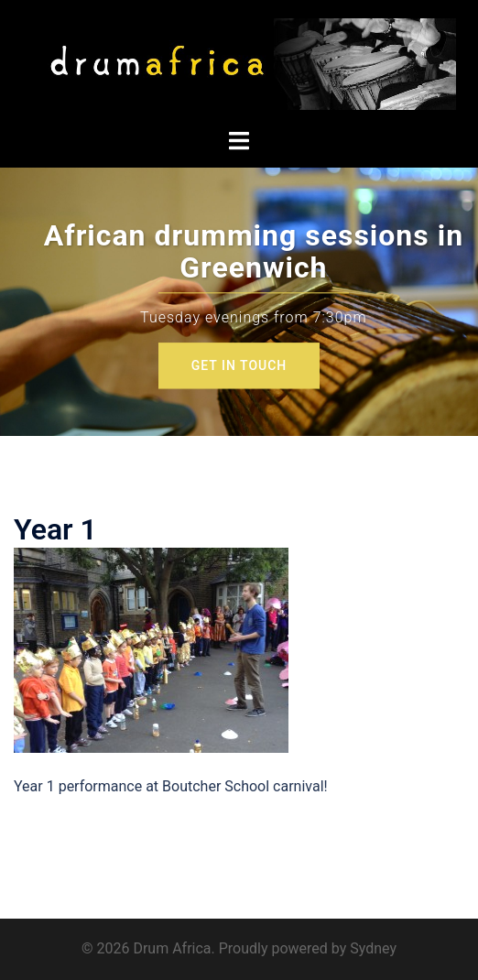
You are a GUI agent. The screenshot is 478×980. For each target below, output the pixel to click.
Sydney (373, 948)
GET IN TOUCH (239, 365)
